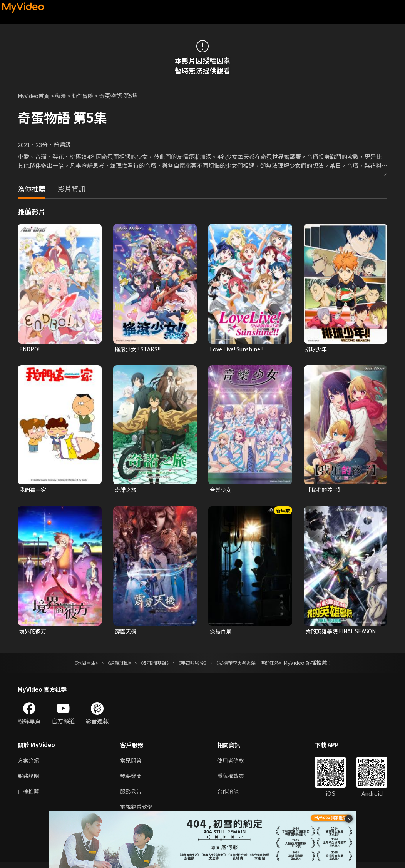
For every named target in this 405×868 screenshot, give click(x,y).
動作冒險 (87, 96)
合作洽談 (231, 795)
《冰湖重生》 (73, 665)
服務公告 (132, 795)
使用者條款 (234, 763)
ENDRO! (30, 349)
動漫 (64, 96)
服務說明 (29, 779)
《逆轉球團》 (110, 665)
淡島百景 (221, 633)
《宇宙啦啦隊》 (194, 665)
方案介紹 (29, 763)
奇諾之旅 (126, 491)
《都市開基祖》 (151, 665)
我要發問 (132, 779)
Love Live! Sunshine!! (239, 349)
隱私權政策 (234, 779)
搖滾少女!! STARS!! (140, 349)
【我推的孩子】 (326, 491)
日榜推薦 (29, 795)
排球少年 (317, 349)
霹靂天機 (126, 633)
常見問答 (132, 763)
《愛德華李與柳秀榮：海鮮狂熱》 (259, 665)
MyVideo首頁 (35, 96)
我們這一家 (34, 491)
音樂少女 (221, 491)
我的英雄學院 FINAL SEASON (344, 633)
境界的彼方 (34, 633)
